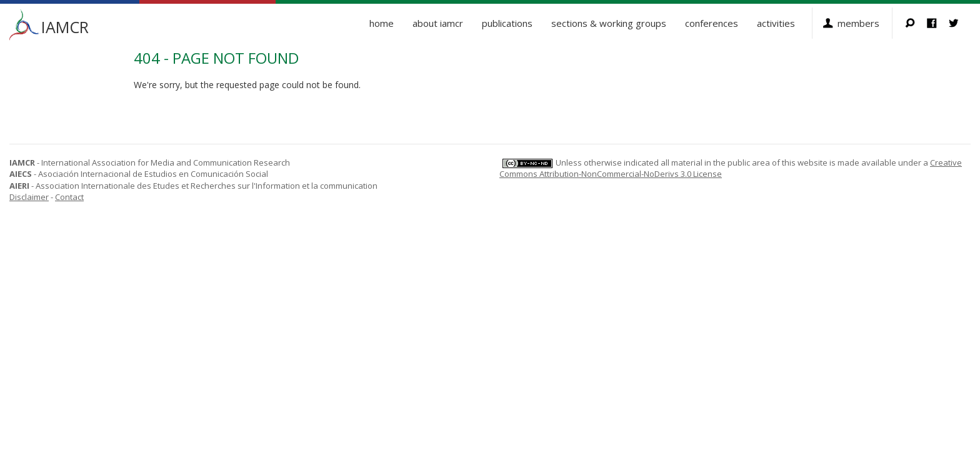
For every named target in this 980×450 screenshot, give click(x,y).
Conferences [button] (712, 23)
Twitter (960, 23)
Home (382, 23)
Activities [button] (776, 23)
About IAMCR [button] (438, 23)
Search (916, 23)
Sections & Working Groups (609, 23)
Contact (69, 197)
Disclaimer (29, 197)
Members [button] (858, 23)
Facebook (938, 23)
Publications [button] (507, 23)
